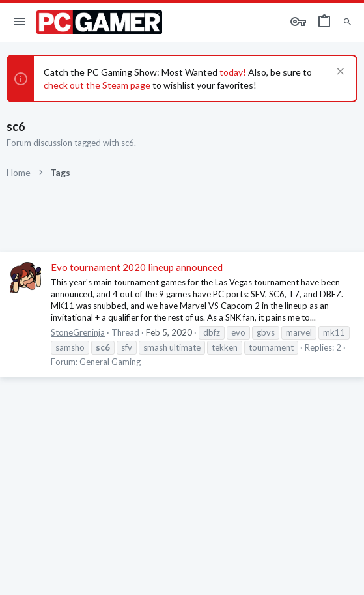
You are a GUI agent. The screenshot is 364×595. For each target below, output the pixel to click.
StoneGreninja (78, 332)
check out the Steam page (97, 85)
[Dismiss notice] (339, 73)
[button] (20, 22)
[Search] (347, 22)
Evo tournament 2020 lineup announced (137, 267)
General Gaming (110, 362)
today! (232, 72)
